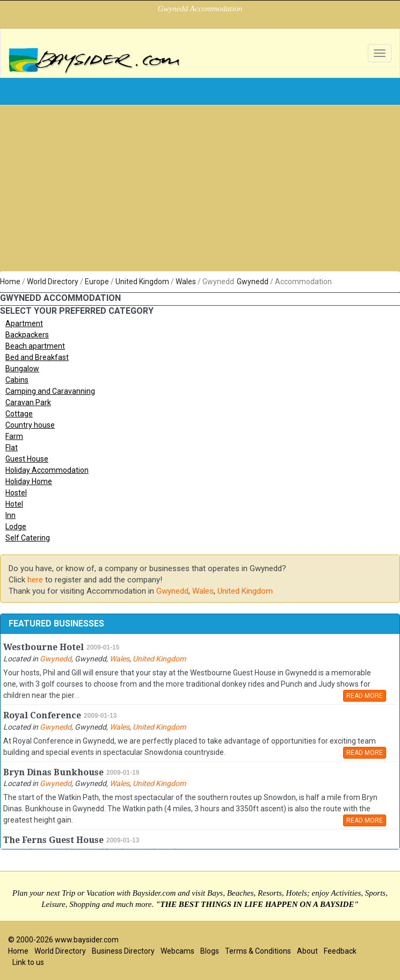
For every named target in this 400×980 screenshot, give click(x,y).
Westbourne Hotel (43, 647)
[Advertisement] (200, 191)
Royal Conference (42, 715)
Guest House (27, 459)
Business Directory (123, 951)
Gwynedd (253, 282)
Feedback (340, 951)
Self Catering (28, 538)
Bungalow (22, 369)
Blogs (210, 951)
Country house (30, 425)
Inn (10, 515)
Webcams (177, 951)
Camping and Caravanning (50, 391)
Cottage (19, 414)
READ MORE (365, 696)
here (35, 580)
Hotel (14, 504)
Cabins (17, 380)
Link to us (28, 962)
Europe (97, 282)
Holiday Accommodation (47, 470)
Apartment (24, 323)
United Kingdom (142, 282)
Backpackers (27, 335)
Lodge (16, 527)
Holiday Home (29, 481)
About (307, 951)
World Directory (53, 282)
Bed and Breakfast (37, 357)
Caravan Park (28, 402)
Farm (14, 436)
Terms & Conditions (258, 951)
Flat (12, 448)
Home (10, 282)
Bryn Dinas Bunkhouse (53, 772)
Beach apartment (35, 346)
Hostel (16, 493)
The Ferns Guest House (53, 840)
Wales (186, 282)
